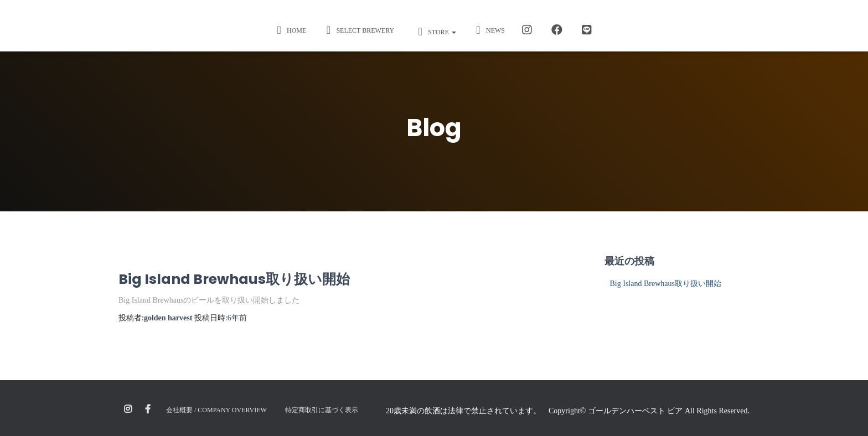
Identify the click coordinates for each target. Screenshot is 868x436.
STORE (435, 32)
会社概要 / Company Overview (216, 410)
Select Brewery (358, 30)
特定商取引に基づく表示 (322, 410)
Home (290, 30)
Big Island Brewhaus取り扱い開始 (234, 279)
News (489, 30)
